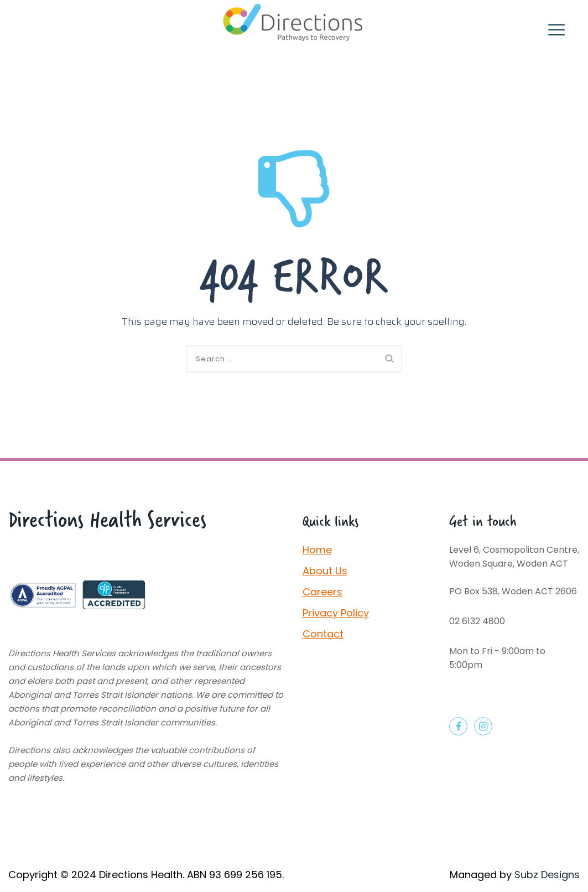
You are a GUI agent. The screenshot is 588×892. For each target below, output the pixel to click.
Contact (323, 634)
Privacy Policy (336, 613)
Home (317, 550)
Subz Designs (547, 875)
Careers (322, 592)
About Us (325, 571)
